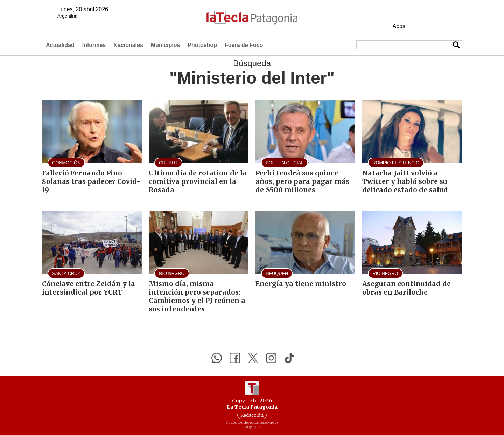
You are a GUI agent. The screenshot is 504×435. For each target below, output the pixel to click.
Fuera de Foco (244, 45)
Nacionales (128, 45)
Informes (94, 45)
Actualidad (60, 45)
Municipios (166, 45)
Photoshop (202, 45)
